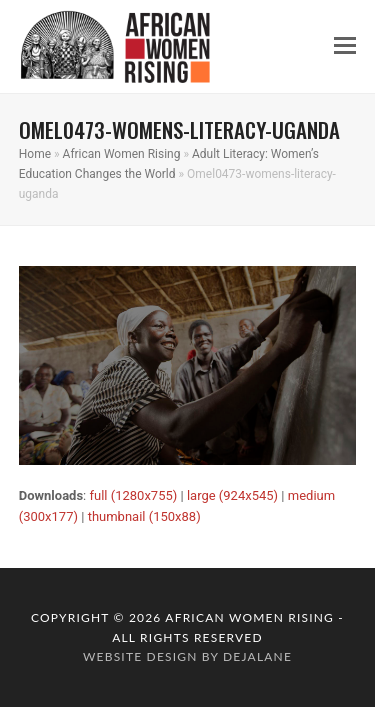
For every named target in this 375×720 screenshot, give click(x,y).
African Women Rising (122, 154)
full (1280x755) (133, 495)
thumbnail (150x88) (144, 516)
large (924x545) (232, 495)
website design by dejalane (187, 656)
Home (35, 154)
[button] (345, 46)
